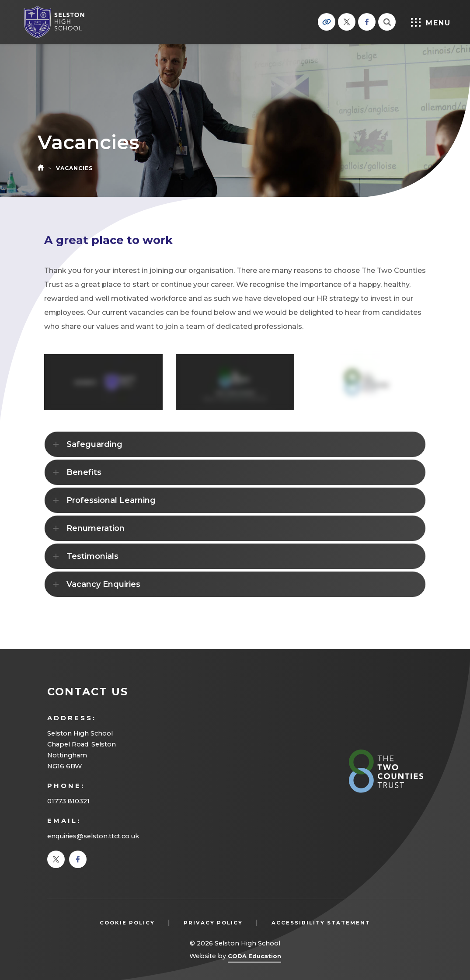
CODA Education (254, 957)
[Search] (387, 22)
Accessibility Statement (321, 923)
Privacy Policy (213, 923)
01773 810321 (68, 801)
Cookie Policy (127, 923)
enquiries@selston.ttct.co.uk (93, 836)
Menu (430, 23)
